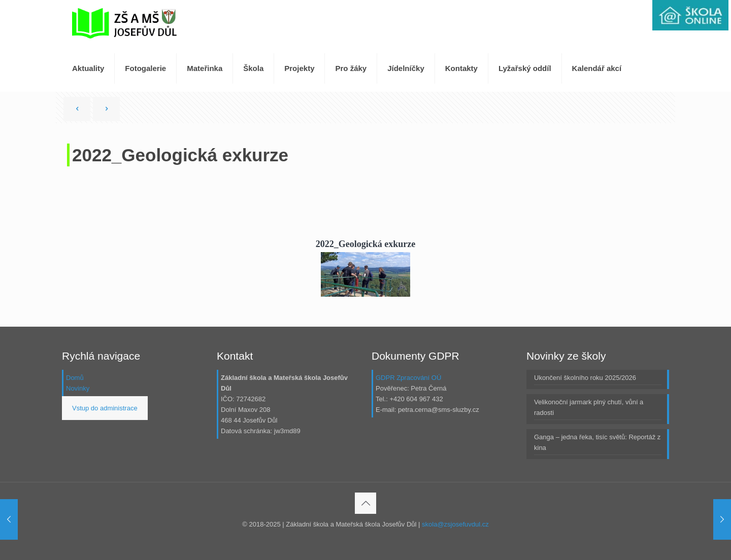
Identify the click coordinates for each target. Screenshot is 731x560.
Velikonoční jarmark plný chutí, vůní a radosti (589, 407)
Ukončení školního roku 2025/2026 (585, 378)
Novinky (78, 388)
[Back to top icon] (365, 503)
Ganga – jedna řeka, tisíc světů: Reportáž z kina (597, 442)
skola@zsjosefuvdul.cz (455, 524)
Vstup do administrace (105, 408)
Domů (75, 378)
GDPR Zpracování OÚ (408, 378)
